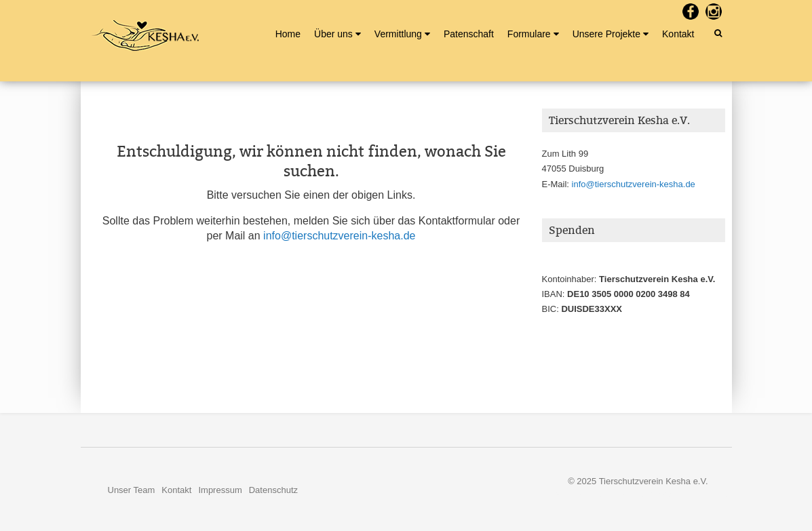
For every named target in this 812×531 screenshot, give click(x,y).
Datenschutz (273, 490)
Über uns (333, 34)
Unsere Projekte (606, 34)
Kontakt (678, 34)
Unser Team (132, 490)
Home (288, 34)
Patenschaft (469, 34)
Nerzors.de (710, 494)
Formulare (529, 34)
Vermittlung (398, 34)
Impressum (220, 490)
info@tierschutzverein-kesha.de (339, 236)
